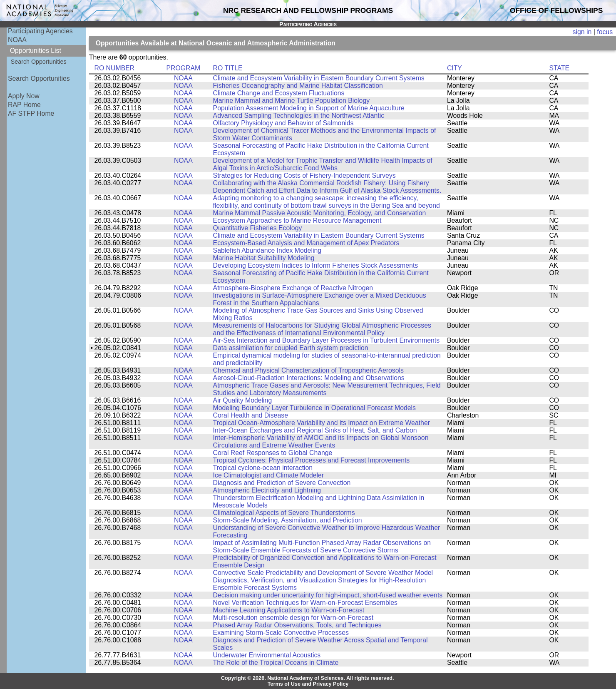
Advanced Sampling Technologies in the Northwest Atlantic (299, 116)
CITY (455, 68)
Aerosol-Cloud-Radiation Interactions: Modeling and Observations (309, 378)
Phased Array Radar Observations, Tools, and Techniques (297, 625)
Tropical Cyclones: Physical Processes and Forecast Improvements (312, 460)
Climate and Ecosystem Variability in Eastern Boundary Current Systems (319, 78)
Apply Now (24, 96)
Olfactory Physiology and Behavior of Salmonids (283, 123)
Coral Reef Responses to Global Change (273, 453)
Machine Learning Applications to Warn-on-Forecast (289, 610)
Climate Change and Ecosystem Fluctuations (279, 93)
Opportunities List (36, 51)
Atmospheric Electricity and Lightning (267, 490)
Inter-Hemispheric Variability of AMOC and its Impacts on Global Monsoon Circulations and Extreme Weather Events (321, 442)
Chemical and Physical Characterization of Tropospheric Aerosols (308, 370)
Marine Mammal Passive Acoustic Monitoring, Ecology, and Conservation (320, 213)
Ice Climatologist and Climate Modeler (269, 475)
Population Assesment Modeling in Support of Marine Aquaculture (309, 108)
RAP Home (24, 105)
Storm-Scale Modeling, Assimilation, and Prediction (288, 520)
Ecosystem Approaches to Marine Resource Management (297, 220)
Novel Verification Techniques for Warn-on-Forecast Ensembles (305, 603)
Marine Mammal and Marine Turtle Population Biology (292, 101)
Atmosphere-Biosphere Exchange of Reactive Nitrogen (293, 288)
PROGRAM (183, 68)
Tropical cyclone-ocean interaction (263, 468)
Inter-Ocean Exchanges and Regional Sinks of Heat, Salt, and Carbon (315, 430)
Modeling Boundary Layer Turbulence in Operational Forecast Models (314, 408)
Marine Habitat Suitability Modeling (264, 258)
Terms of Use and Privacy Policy (308, 684)
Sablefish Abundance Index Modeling (267, 250)
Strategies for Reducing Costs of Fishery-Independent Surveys (304, 175)
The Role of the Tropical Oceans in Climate (276, 663)
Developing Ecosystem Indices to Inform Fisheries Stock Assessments (316, 265)
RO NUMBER (114, 68)
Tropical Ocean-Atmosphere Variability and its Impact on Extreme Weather (322, 423)
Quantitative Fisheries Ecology (258, 228)
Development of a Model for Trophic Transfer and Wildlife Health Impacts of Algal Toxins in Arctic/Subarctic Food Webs (323, 164)
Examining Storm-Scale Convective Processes (281, 633)
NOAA (17, 40)
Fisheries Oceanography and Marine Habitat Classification (298, 86)
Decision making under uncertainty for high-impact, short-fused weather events (328, 595)
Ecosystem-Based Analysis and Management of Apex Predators (306, 243)
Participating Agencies (40, 31)
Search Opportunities (39, 62)
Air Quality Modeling (243, 400)
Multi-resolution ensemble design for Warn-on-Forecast (293, 618)
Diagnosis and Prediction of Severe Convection (282, 483)
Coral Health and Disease (251, 415)
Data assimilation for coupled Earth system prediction (291, 348)
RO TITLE (228, 68)
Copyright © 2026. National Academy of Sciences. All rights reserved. (308, 678)
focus (605, 32)
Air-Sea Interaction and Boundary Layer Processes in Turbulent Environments (327, 340)
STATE (559, 68)
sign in (582, 32)
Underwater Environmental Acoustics (267, 655)
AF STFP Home (31, 113)
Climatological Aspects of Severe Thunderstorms (284, 513)
